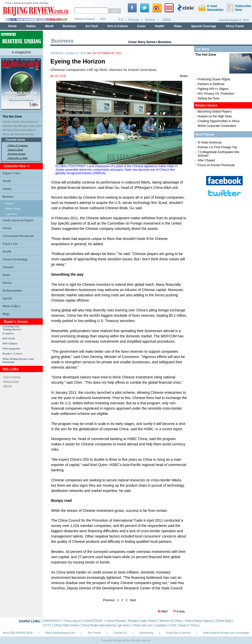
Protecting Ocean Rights (214, 79)
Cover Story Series (142, 42)
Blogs (6, 314)
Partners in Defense (211, 84)
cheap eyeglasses (12, 377)
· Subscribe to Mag (17, 158)
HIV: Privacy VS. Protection (216, 94)
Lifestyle (8, 267)
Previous (109, 600)
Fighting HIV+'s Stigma (213, 89)
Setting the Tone (209, 98)
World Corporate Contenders (217, 126)
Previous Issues (17, 154)
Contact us (120, 633)
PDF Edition (10, 343)
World (7, 181)
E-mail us (8, 333)
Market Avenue (11, 381)
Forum (7, 228)
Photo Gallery (12, 306)
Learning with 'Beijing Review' (12, 328)
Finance (9, 203)
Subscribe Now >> (17, 166)
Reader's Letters (12, 353)
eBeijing (8, 386)
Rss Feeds (94, 633)
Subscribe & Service (178, 633)
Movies (7, 283)
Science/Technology (15, 259)
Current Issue (15, 140)
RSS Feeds (9, 338)
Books (6, 275)
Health (7, 252)
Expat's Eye (10, 244)
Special (7, 298)
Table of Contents (18, 145)
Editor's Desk (16, 150)
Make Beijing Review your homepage (226, 633)
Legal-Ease (11, 214)
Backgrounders (12, 291)
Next (133, 600)
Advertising (146, 633)
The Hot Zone (12, 117)
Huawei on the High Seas (215, 116)
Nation (7, 189)
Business (8, 197)
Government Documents (18, 236)
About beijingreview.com (60, 633)
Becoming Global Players (215, 112)
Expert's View (12, 173)
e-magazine (21, 52)
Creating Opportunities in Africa (218, 121)
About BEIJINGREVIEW (18, 633)
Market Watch (13, 208)
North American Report (18, 220)
